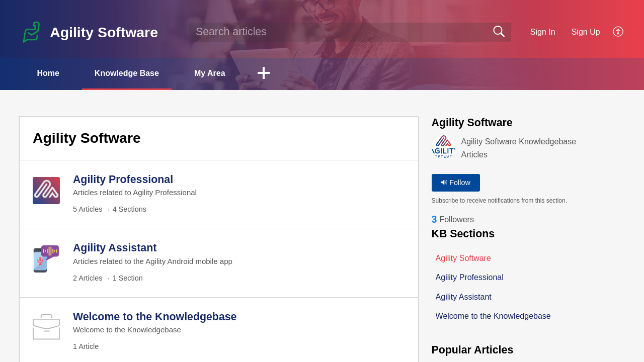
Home (48, 73)
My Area (210, 73)
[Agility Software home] (31, 32)
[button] (619, 32)
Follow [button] (456, 183)
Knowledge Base (127, 73)
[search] (350, 32)
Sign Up (586, 32)
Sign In (543, 32)
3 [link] (434, 219)
